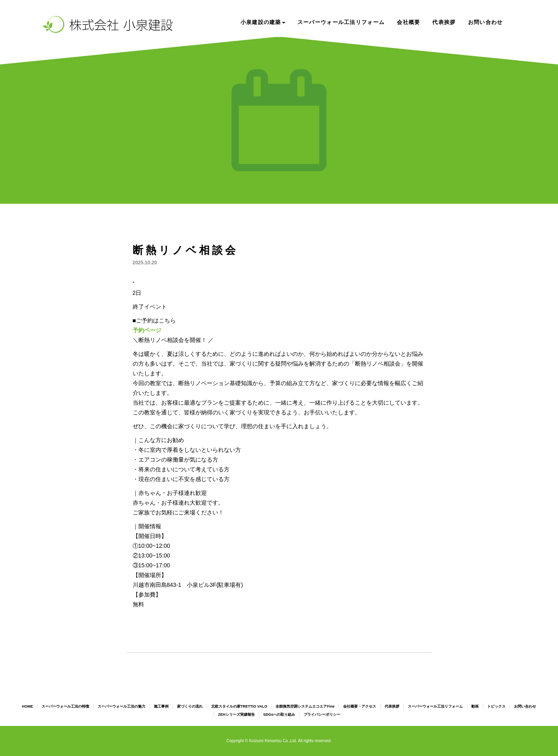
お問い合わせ (486, 22)
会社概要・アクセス (360, 706)
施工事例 (161, 706)
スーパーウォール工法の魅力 (121, 706)
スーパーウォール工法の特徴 (65, 706)
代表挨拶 (444, 22)
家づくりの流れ (190, 706)
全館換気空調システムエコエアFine (305, 706)
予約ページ (147, 330)
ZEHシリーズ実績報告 (236, 715)
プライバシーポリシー (322, 715)
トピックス (496, 706)
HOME (27, 706)
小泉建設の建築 (263, 22)
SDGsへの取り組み (279, 715)
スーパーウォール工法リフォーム (341, 22)
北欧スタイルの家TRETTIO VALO (239, 706)
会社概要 (408, 22)
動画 (475, 706)
